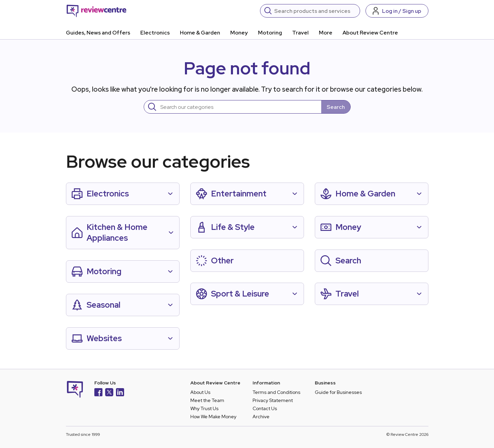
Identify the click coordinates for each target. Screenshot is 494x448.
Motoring (270, 33)
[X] (109, 393)
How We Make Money (213, 417)
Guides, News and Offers (98, 33)
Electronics (155, 33)
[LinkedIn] (120, 393)
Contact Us (265, 408)
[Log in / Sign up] (397, 11)
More (326, 33)
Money (239, 33)
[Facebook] (98, 393)
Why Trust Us (204, 408)
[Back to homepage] (97, 11)
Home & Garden (200, 33)
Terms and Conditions (276, 392)
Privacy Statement (273, 400)
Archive (261, 417)
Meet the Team (207, 400)
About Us (200, 392)
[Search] (315, 11)
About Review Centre (370, 33)
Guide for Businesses (338, 392)
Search (336, 107)
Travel (300, 33)
